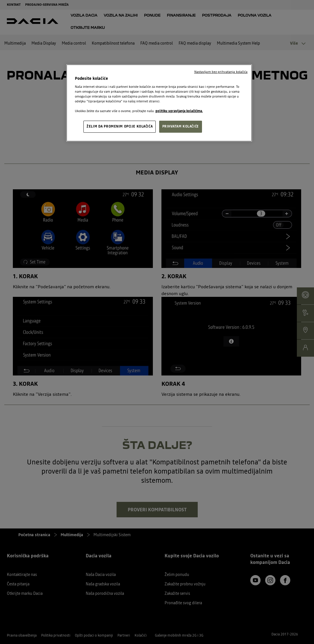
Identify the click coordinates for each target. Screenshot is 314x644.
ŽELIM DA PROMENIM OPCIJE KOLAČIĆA (120, 126)
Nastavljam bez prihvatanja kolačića (221, 72)
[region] (159, 103)
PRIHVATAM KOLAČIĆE (181, 126)
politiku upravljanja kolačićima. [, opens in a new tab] (179, 111)
